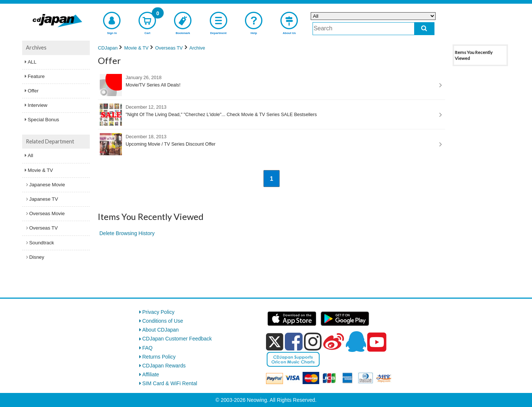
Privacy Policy (158, 312)
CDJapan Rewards (164, 366)
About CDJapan (161, 330)
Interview (37, 105)
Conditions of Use (163, 321)
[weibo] (334, 342)
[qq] (356, 342)
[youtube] (377, 342)
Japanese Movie (47, 185)
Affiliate (151, 374)
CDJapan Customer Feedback (177, 339)
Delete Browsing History (127, 233)
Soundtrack (42, 243)
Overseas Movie (47, 213)
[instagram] (313, 342)
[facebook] (294, 342)
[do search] (424, 29)
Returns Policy (159, 357)
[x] (275, 342)
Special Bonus (43, 120)
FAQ (147, 348)
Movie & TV (40, 170)
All (30, 155)
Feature (36, 76)
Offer (33, 91)
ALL (32, 62)
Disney (37, 257)
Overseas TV (43, 228)
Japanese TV (44, 199)
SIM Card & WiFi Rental (170, 383)
